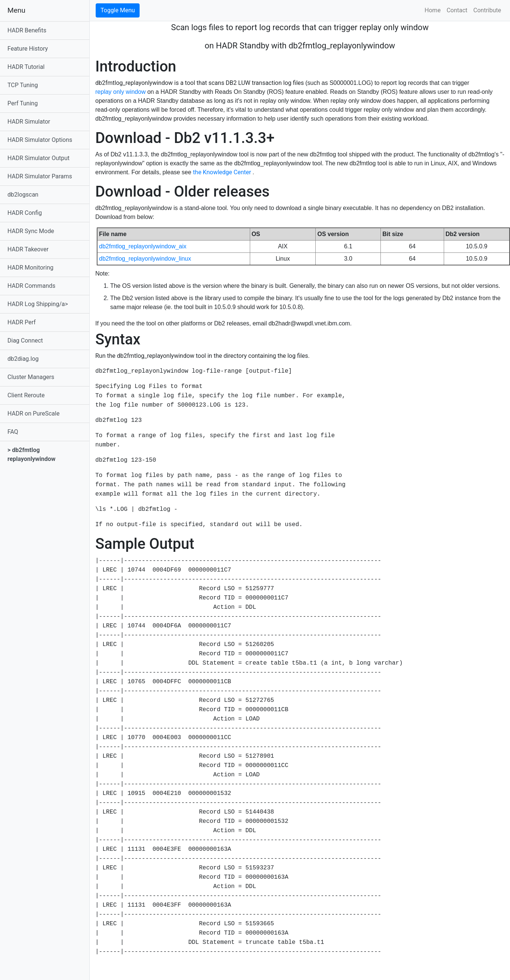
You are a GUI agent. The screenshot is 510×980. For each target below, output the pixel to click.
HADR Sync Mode (31, 231)
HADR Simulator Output (39, 158)
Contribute (487, 10)
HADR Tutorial (26, 67)
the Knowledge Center (223, 172)
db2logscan (23, 195)
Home (433, 10)
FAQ (13, 432)
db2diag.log (23, 359)
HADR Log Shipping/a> (38, 304)
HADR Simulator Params (40, 176)
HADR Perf (22, 322)
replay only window (121, 92)
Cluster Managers (31, 377)
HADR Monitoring (30, 268)
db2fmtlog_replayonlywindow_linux (145, 259)
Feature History (28, 49)
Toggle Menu (118, 10)
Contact (457, 10)
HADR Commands (31, 286)
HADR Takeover (28, 249)
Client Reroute (26, 395)
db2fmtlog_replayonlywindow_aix (143, 246)
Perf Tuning (23, 103)
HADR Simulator (29, 122)
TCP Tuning (23, 85)
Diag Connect (25, 341)
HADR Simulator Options (40, 140)
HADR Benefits (27, 30)
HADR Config (25, 213)
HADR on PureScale (34, 413)
